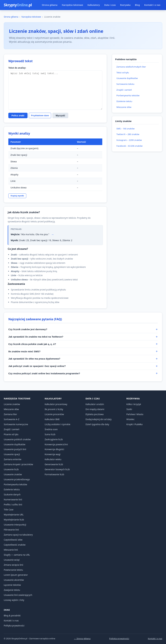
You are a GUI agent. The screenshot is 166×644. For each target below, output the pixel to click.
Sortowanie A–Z (12, 419)
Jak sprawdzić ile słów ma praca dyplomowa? (34, 359)
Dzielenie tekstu (124, 101)
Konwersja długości (54, 449)
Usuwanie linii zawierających (18, 595)
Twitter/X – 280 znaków (128, 134)
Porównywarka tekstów (128, 95)
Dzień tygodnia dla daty (97, 424)
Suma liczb (50, 434)
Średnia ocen (51, 429)
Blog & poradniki (12, 616)
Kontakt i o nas (152, 5)
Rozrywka (125, 5)
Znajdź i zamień (124, 90)
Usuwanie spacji (12, 454)
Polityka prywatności (14, 626)
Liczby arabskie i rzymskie (58, 424)
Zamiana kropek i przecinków (18, 464)
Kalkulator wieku (53, 459)
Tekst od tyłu (123, 73)
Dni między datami (95, 409)
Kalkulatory (94, 5)
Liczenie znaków (12, 404)
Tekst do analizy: (17, 68)
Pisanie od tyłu (11, 434)
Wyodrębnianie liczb (14, 520)
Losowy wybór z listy (14, 600)
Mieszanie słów (124, 107)
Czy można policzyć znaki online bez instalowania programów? (44, 373)
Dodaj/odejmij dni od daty (99, 419)
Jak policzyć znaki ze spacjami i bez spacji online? (37, 366)
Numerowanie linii (13, 499)
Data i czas (110, 5)
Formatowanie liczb (54, 474)
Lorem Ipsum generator (16, 575)
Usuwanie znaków (13, 474)
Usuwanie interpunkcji (15, 525)
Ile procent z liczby (54, 409)
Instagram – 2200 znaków (129, 140)
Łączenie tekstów (12, 585)
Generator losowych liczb (57, 469)
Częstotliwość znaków (15, 545)
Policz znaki (18, 116)
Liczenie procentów (54, 414)
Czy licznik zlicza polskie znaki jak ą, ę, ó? (32, 344)
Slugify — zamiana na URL (17, 555)
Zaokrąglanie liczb (54, 439)
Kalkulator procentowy (56, 404)
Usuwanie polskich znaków (17, 439)
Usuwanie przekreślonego (17, 479)
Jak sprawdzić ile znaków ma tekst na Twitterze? (36, 337)
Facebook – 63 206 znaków (129, 146)
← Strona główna (82, 639)
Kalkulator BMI (52, 419)
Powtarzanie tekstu (13, 570)
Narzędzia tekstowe (72, 5)
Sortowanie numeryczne (16, 424)
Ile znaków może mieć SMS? (24, 351)
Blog (137, 5)
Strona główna (50, 5)
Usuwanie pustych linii (15, 449)
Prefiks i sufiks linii (13, 505)
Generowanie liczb (54, 464)
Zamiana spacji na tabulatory (18, 535)
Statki (129, 409)
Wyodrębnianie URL (14, 515)
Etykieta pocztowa (95, 414)
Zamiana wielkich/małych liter (131, 67)
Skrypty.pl (18, 5)
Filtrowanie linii (11, 530)
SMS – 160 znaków (125, 129)
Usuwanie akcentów (14, 580)
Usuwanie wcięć (12, 560)
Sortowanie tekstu (125, 84)
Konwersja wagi (53, 454)
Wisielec (130, 419)
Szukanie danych (12, 494)
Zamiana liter (10, 414)
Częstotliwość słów (13, 540)
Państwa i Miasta (135, 414)
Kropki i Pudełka (134, 424)
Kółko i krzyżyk (134, 404)
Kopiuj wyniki (17, 196)
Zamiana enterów (13, 459)
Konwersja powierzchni (56, 444)
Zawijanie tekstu (12, 590)
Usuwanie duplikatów (127, 78)
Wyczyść (60, 116)
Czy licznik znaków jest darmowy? (28, 329)
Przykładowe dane (40, 115)
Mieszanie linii (11, 550)
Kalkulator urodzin (95, 404)
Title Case (9, 510)
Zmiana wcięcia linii (13, 565)
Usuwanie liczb (11, 469)
